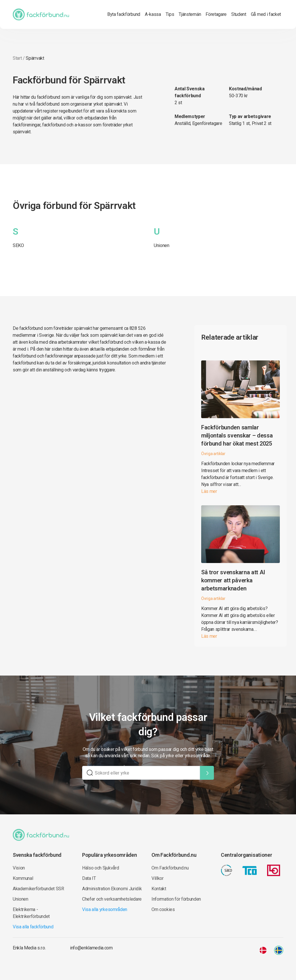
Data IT (89, 878)
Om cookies (163, 909)
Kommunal (23, 878)
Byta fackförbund (124, 14)
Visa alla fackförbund (33, 927)
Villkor (158, 878)
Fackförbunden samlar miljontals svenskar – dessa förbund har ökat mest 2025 (237, 435)
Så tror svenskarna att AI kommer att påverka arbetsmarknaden (233, 580)
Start (17, 58)
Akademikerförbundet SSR (38, 889)
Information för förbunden (176, 899)
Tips (170, 14)
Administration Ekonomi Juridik (112, 889)
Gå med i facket (266, 14)
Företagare (216, 14)
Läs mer (209, 491)
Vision (19, 868)
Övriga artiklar (213, 454)
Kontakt (159, 889)
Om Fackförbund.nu (170, 868)
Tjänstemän (190, 14)
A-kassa (153, 14)
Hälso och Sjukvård (100, 868)
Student (239, 14)
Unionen (162, 245)
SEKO (18, 245)
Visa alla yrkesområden (105, 909)
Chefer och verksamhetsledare (112, 899)
